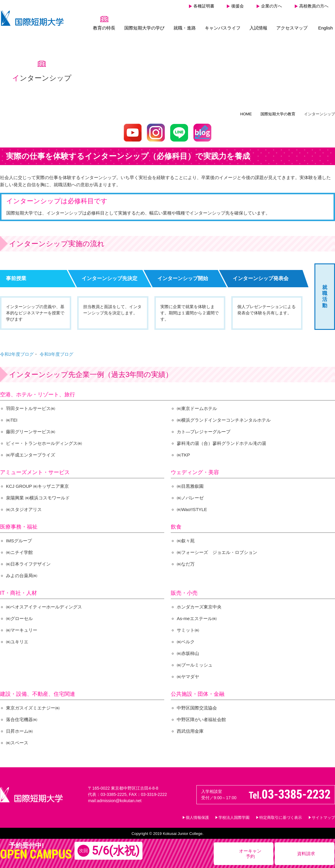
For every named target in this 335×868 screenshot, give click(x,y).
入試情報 (258, 28)
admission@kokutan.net (119, 798)
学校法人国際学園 (234, 815)
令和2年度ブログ (17, 351)
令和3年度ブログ (56, 351)
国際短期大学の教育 (278, 111)
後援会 (238, 6)
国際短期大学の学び (144, 28)
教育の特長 (104, 28)
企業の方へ (272, 6)
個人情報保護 (197, 815)
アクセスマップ (292, 28)
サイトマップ (323, 815)
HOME (246, 111)
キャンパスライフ (223, 28)
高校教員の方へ (314, 6)
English (325, 28)
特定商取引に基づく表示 (281, 815)
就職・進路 (185, 28)
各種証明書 (204, 6)
